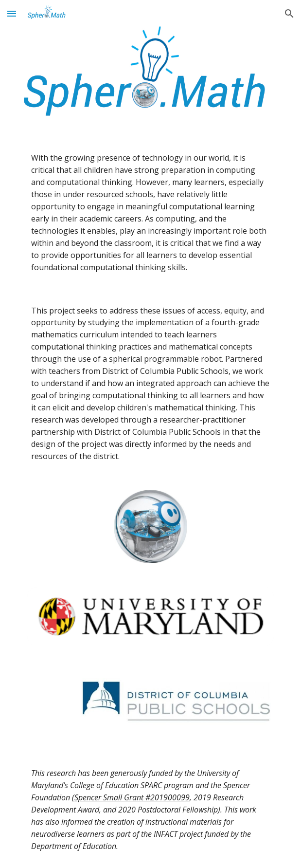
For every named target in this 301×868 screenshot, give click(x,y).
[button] (12, 13)
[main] (150, 213)
